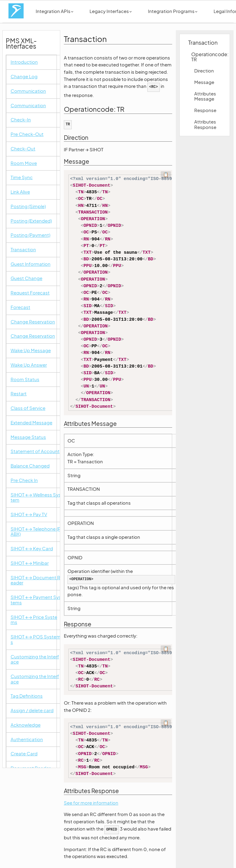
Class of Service (28, 408)
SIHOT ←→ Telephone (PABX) (36, 532)
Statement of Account (35, 451)
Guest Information (31, 264)
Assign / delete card (32, 710)
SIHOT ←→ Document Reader (35, 580)
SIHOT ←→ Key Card (32, 549)
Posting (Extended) (31, 221)
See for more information (91, 802)
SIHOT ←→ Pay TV (29, 514)
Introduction (24, 62)
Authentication (27, 739)
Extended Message (31, 423)
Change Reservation (33, 322)
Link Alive (20, 192)
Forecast (20, 307)
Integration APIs (54, 11)
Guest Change (26, 278)
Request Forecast (30, 293)
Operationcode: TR (207, 57)
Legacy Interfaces (111, 11)
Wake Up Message (31, 350)
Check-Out (23, 149)
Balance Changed (30, 466)
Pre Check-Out (27, 134)
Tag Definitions (27, 696)
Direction (204, 71)
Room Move (24, 163)
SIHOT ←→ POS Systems (36, 640)
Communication (28, 91)
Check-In (21, 120)
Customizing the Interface (35, 659)
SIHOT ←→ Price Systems (34, 620)
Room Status (25, 379)
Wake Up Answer (29, 365)
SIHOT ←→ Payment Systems (36, 600)
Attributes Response (205, 124)
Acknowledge (26, 725)
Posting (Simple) (28, 206)
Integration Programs (173, 11)
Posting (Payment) (30, 235)
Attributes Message (205, 96)
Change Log (24, 77)
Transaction (23, 250)
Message (204, 82)
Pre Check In (24, 480)
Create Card (24, 754)
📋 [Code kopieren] (166, 174)
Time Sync (22, 177)
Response (205, 110)
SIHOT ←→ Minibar (30, 563)
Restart (19, 394)
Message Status (28, 437)
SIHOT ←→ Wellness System (36, 498)
